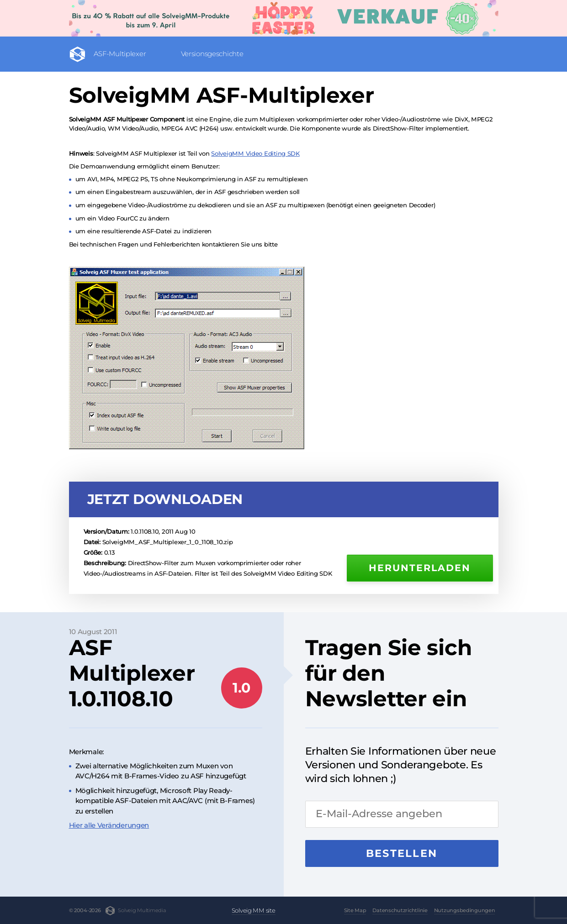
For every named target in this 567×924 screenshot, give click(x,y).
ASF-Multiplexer (120, 54)
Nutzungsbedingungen (465, 910)
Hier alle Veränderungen (109, 825)
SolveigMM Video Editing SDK (255, 153)
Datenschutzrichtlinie (400, 910)
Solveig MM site (254, 910)
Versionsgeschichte (212, 54)
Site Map (355, 910)
